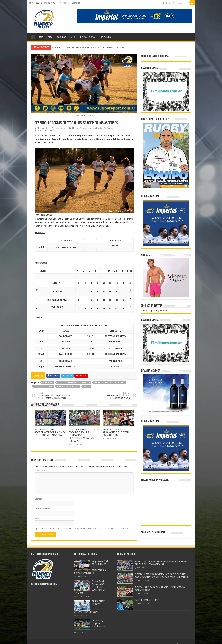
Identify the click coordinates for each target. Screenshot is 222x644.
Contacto (76, 3)
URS (41, 37)
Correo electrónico (44, 509)
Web (37, 519)
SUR (50, 37)
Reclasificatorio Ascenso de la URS (74, 383)
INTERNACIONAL (88, 37)
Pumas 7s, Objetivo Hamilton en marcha (99, 625)
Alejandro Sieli (43, 128)
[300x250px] (166, 394)
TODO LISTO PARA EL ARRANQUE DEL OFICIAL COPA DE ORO (116, 432)
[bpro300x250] (166, 91)
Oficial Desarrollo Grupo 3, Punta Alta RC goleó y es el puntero (54, 396)
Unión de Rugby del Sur (68, 386)
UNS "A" (87, 386)
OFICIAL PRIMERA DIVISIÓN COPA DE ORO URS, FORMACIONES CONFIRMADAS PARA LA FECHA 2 (84, 435)
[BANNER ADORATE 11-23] (166, 278)
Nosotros (64, 3)
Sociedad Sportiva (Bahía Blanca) (110, 383)
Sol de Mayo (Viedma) (43, 386)
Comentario (41, 471)
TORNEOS (61, 37)
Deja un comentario (46, 130)
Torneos (111, 128)
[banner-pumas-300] (166, 223)
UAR (73, 37)
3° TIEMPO (106, 37)
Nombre (39, 499)
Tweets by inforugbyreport (155, 310)
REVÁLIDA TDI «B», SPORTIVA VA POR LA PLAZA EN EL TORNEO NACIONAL (89, 47)
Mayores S (84, 128)
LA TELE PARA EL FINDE (148, 600)
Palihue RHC (48, 383)
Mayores (76, 128)
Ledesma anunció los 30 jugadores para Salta (114, 396)
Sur (105, 128)
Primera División (96, 128)
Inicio (33, 37)
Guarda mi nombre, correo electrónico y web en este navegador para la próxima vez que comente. (83, 529)
